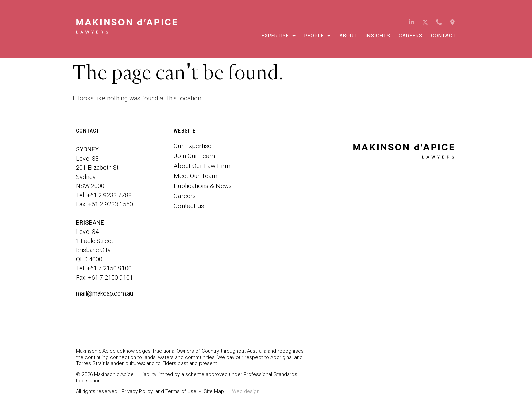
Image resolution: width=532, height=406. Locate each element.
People (318, 36)
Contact (443, 36)
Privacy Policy (137, 391)
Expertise (279, 36)
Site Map (214, 391)
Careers (411, 36)
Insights (378, 36)
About (348, 36)
